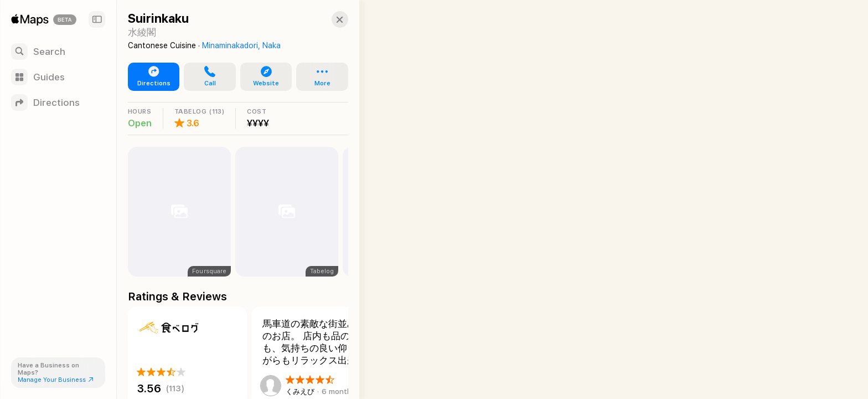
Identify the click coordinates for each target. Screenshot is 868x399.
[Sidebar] (97, 19)
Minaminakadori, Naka (241, 45)
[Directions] (58, 103)
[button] (330, 19)
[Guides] (58, 77)
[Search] (58, 52)
